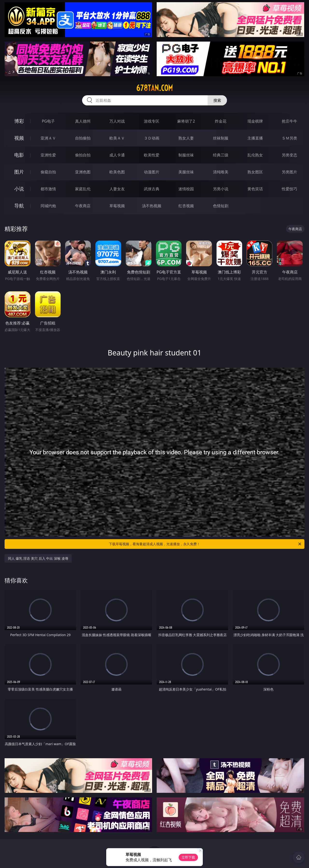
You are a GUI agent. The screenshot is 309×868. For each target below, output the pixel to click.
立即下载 (188, 857)
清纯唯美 (221, 172)
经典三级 (221, 155)
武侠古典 (152, 189)
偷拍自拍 (83, 155)
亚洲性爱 (48, 155)
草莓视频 (117, 206)
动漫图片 (152, 172)
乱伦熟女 (255, 155)
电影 (19, 155)
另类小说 (221, 189)
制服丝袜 (186, 155)
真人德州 (83, 121)
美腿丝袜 (186, 172)
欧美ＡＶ (117, 138)
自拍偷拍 (83, 138)
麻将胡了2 (186, 121)
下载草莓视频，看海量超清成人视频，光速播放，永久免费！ (205, 544)
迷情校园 (186, 189)
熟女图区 (255, 172)
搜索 (217, 100)
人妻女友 (117, 189)
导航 (19, 206)
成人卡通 (117, 155)
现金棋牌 (255, 121)
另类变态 (289, 155)
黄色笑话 (255, 189)
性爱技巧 (289, 189)
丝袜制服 (221, 138)
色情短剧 (221, 206)
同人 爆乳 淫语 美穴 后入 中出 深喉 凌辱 (38, 558)
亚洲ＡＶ (48, 138)
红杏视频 (186, 206)
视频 (19, 138)
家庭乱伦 (83, 189)
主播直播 (255, 138)
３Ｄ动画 (152, 138)
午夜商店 (83, 206)
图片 (19, 172)
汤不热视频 (152, 206)
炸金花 (221, 121)
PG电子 (48, 121)
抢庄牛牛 (289, 121)
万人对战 (117, 121)
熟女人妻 (186, 138)
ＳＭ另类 (289, 138)
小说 (19, 189)
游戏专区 (152, 121)
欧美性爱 (152, 155)
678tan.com (154, 88)
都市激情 (48, 189)
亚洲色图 (83, 172)
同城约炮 (48, 206)
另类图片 (289, 172)
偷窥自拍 (48, 172)
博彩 (19, 121)
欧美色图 (117, 172)
